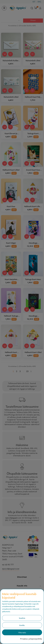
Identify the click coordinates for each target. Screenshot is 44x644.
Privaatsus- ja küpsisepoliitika (31, 639)
